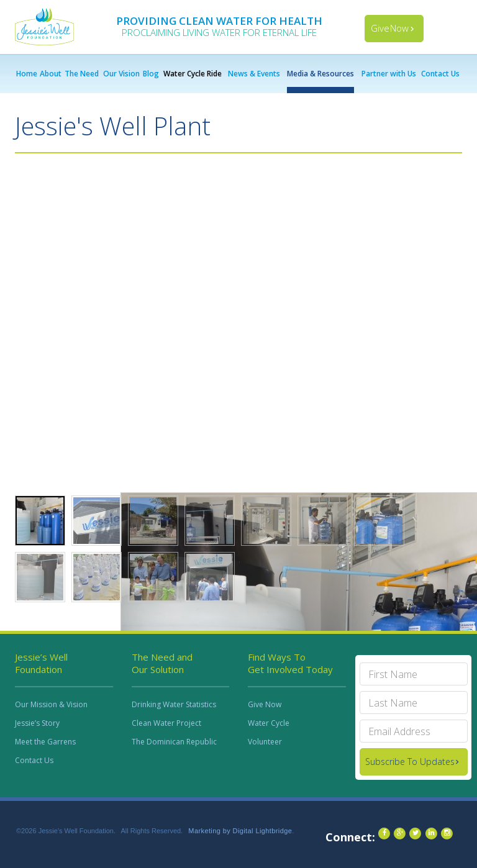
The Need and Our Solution (162, 663)
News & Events (254, 74)
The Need (82, 74)
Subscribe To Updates (410, 762)
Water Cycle (269, 723)
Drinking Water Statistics (174, 704)
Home (27, 74)
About (51, 74)
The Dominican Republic (174, 742)
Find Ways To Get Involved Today (290, 663)
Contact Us (440, 74)
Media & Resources (320, 74)
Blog (151, 74)
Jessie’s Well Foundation (41, 663)
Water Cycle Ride (193, 74)
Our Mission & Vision (51, 704)
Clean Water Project (166, 723)
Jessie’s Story (37, 723)
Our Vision (121, 74)
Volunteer (265, 742)
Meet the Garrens (45, 742)
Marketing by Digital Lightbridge (240, 831)
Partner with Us (389, 74)
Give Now (390, 28)
